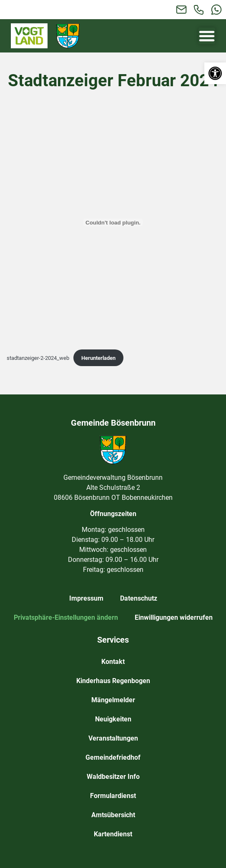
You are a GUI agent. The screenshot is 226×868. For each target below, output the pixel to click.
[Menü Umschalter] (207, 36)
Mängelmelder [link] (113, 700)
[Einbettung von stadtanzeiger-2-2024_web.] (113, 222)
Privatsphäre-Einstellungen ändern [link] (66, 617)
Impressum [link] (86, 598)
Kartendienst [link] (113, 834)
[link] (215, 73)
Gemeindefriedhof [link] (113, 757)
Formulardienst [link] (113, 796)
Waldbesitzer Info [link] (113, 777)
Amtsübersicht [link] (113, 815)
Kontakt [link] (113, 662)
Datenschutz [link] (139, 598)
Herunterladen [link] (98, 358)
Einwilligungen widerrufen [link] (174, 617)
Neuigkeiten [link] (113, 719)
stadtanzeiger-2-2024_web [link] (38, 358)
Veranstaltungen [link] (113, 738)
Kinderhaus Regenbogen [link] (113, 681)
